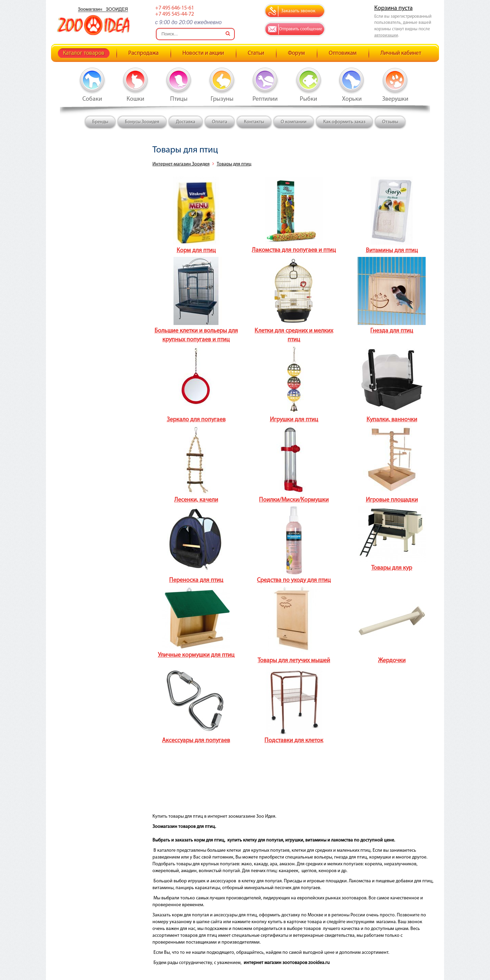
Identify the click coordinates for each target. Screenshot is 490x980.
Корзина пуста (394, 8)
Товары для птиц (234, 164)
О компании (294, 122)
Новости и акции (203, 53)
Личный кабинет (401, 53)
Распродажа (143, 53)
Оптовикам (343, 53)
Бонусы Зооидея (142, 122)
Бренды (100, 122)
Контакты (254, 122)
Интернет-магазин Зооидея (181, 164)
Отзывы (390, 122)
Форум (296, 53)
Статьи (256, 53)
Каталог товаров (84, 53)
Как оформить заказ (344, 122)
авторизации (386, 35)
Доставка (186, 122)
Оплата (220, 122)
